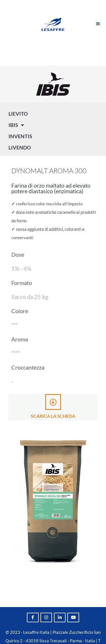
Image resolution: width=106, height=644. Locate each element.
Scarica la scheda (53, 416)
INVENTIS (20, 136)
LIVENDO (20, 148)
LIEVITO (18, 114)
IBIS (16, 125)
